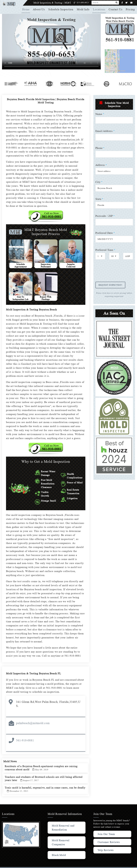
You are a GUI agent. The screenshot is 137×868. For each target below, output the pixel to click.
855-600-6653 (86, 3)
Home (27, 9)
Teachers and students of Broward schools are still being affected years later (45, 774)
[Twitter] (126, 3)
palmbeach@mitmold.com (33, 716)
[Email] (131, 3)
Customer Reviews (104, 837)
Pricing (130, 9)
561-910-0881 (25, 734)
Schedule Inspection (62, 9)
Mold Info (84, 9)
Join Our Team (107, 827)
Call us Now (52, 215)
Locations (99, 9)
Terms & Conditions (100, 864)
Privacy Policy (86, 864)
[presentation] (116, 272)
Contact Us (116, 9)
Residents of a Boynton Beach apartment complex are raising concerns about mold (43, 763)
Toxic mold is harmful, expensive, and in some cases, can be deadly (42, 785)
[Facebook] (122, 3)
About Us (40, 9)
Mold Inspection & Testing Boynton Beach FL (35, 671)
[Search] (117, 3)
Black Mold (59, 848)
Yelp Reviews (106, 846)
